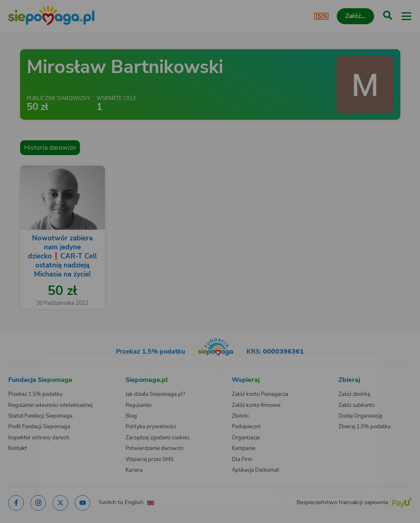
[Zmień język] (23, 361)
